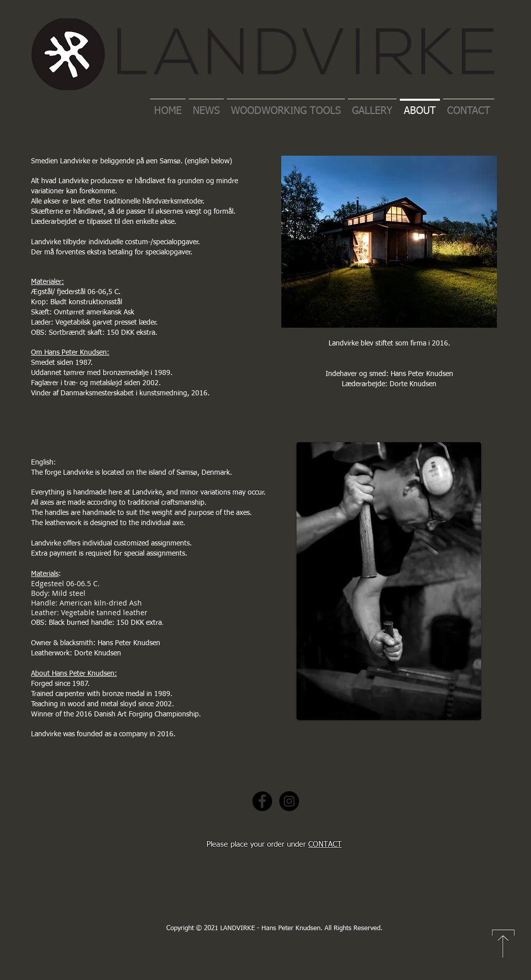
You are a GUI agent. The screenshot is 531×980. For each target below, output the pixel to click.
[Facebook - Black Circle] (262, 801)
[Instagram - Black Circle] (289, 801)
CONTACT (325, 844)
